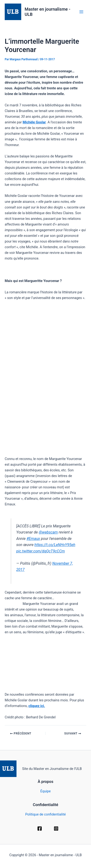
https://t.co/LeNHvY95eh (55, 545)
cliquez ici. (37, 706)
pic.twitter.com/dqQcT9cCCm (41, 551)
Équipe (45, 791)
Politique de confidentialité (45, 814)
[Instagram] (56, 829)
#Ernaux (33, 539)
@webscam (48, 532)
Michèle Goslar (34, 122)
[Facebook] (40, 829)
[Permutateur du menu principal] (81, 12)
